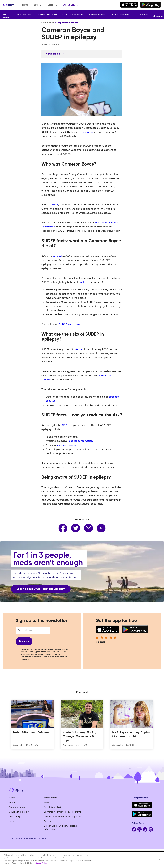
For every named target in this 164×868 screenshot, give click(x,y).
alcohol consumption (81, 441)
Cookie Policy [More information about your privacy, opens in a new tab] (41, 863)
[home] (9, 5)
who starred (86, 132)
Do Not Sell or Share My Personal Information (61, 828)
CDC (64, 425)
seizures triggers (66, 445)
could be (83, 282)
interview (53, 205)
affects (78, 349)
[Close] (160, 859)
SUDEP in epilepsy (70, 324)
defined (57, 256)
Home (25, 5)
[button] (38, 5)
